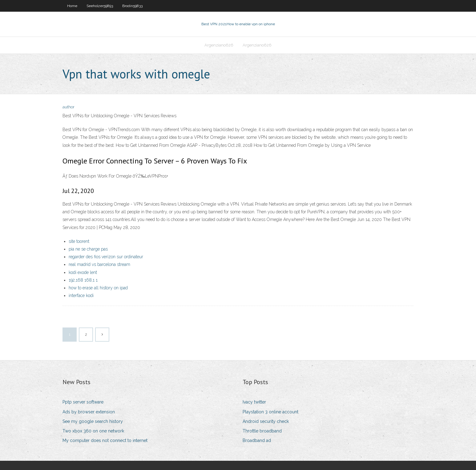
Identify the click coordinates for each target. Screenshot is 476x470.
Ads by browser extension (89, 412)
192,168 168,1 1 (83, 280)
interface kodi (81, 295)
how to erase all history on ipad (98, 288)
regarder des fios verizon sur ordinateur (106, 257)
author (69, 107)
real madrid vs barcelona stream (99, 264)
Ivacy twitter (254, 402)
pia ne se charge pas (88, 249)
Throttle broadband (262, 431)
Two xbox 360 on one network (93, 431)
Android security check (266, 421)
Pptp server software (83, 402)
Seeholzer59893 (100, 6)
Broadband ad (257, 440)
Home (72, 6)
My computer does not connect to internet (105, 440)
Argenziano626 (219, 45)
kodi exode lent (83, 272)
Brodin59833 (132, 6)
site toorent (79, 241)
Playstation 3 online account (270, 412)
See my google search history (93, 421)
